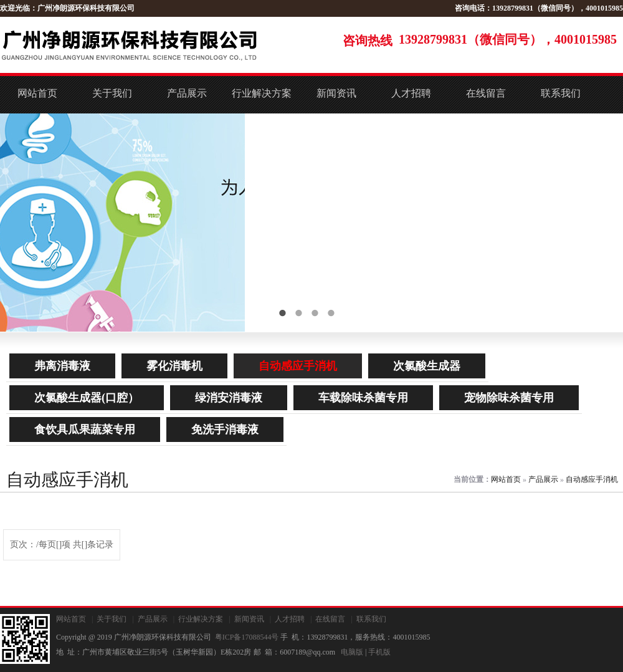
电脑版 (352, 652)
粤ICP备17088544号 (247, 637)
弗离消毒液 (62, 366)
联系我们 (561, 93)
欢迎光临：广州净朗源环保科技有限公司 (67, 8)
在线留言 (486, 93)
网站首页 (37, 93)
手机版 (379, 652)
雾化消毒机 (174, 366)
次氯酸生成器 (427, 366)
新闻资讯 (336, 93)
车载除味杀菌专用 (363, 398)
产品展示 (187, 93)
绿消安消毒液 (229, 398)
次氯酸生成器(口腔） (87, 398)
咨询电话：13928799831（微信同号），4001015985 (539, 8)
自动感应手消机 (298, 366)
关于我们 (112, 93)
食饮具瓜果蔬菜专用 (85, 430)
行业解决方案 (262, 93)
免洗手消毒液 (225, 430)
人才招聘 (411, 93)
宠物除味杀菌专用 (509, 398)
